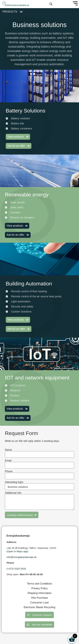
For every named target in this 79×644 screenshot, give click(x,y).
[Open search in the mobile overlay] (51, 4)
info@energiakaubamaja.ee (22, 557)
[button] (40, 615)
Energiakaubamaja (18, 536)
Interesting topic (14, 482)
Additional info (13, 493)
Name (8, 450)
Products (10, 12)
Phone (9, 471)
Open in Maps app (17, 551)
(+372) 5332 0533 (16, 569)
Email (8, 461)
